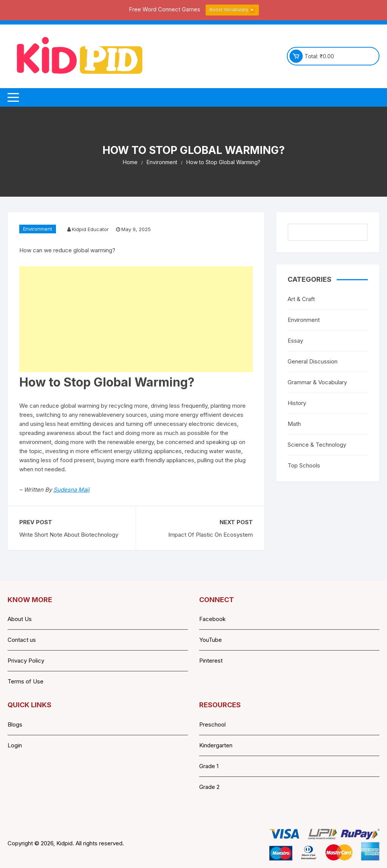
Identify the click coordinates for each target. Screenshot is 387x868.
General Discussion (313, 361)
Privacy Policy (26, 661)
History (297, 403)
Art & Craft (301, 299)
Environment (38, 229)
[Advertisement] (136, 319)
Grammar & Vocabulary (317, 382)
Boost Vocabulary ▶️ (232, 10)
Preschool (212, 724)
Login (15, 745)
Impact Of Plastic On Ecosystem (211, 535)
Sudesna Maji (71, 490)
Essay (295, 341)
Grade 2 (209, 787)
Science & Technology (317, 445)
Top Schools (304, 465)
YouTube (211, 640)
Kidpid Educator (90, 229)
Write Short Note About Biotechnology (69, 535)
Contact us (22, 640)
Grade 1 (209, 766)
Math (294, 424)
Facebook (212, 619)
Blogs (15, 724)
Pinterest (211, 661)
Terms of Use (26, 681)
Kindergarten (216, 745)
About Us (20, 619)
